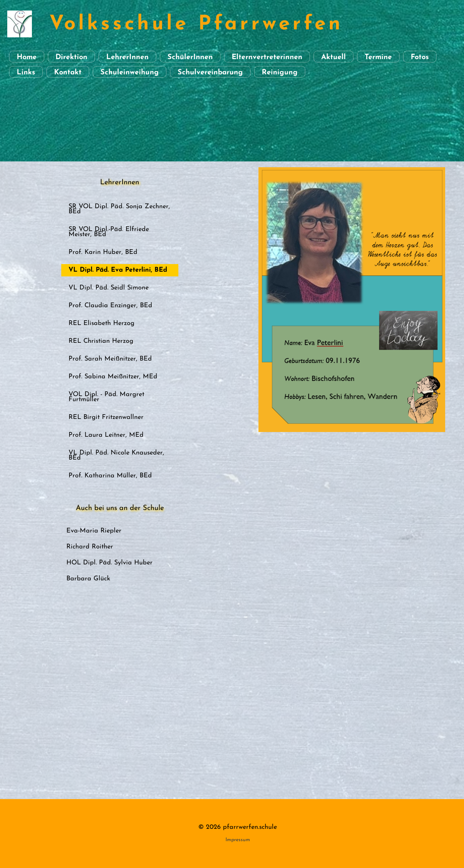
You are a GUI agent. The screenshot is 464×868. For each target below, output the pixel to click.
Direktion (71, 57)
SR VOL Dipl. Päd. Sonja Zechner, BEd (119, 209)
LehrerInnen (127, 57)
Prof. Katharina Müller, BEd (110, 476)
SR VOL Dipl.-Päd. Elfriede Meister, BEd (109, 232)
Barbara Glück (88, 579)
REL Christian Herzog (101, 341)
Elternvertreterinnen (267, 57)
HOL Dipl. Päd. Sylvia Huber (109, 563)
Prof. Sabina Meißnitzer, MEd (113, 377)
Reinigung (280, 73)
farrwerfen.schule (252, 827)
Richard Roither (90, 547)
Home (27, 57)
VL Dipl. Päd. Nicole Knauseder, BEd (116, 455)
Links (26, 73)
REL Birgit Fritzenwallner (106, 417)
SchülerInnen (190, 57)
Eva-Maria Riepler (94, 531)
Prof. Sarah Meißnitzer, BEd (110, 359)
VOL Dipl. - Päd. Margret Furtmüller (106, 397)
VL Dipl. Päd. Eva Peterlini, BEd (118, 270)
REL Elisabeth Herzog (101, 323)
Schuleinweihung (130, 73)
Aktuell (333, 57)
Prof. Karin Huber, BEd (103, 252)
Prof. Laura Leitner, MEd (106, 435)
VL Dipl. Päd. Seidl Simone (109, 288)
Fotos (420, 57)
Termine (378, 57)
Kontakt (68, 73)
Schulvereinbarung (210, 73)
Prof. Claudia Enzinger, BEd (110, 306)
